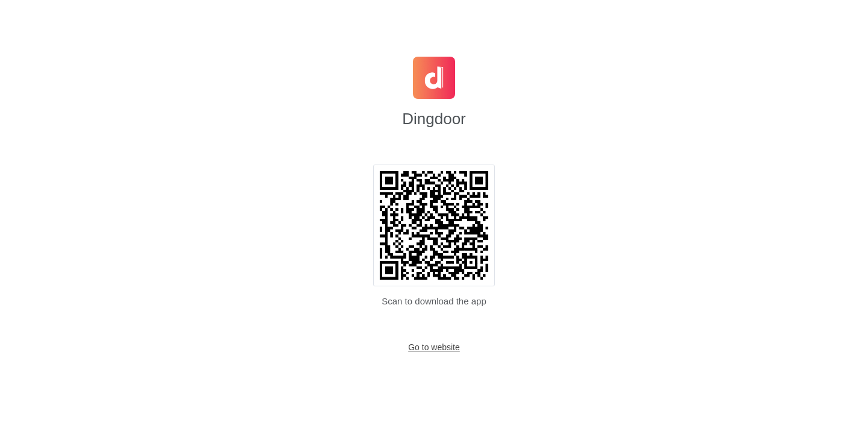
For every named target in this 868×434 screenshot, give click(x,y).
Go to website (434, 347)
